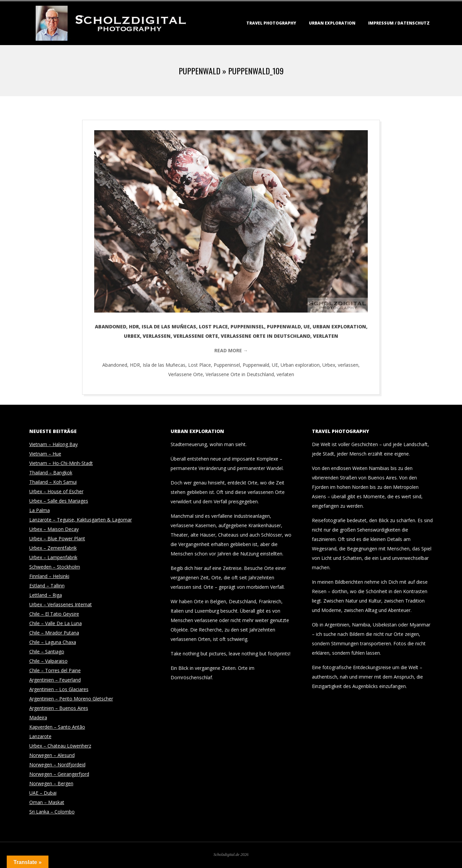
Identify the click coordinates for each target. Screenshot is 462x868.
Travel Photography (271, 23)
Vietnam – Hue (45, 454)
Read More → (231, 350)
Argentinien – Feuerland (55, 680)
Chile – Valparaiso (48, 661)
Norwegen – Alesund (52, 755)
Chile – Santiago (47, 652)
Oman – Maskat (47, 802)
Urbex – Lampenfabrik (53, 557)
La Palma (40, 510)
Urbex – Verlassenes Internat (61, 604)
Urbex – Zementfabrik (53, 548)
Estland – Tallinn (47, 586)
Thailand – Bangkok (51, 473)
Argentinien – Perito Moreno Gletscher (71, 699)
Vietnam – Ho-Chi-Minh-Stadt (61, 463)
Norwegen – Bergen (51, 783)
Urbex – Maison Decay (54, 529)
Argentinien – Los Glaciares (59, 689)
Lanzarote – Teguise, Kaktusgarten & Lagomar (81, 520)
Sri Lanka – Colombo (52, 812)
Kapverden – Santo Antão (57, 727)
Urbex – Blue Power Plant (57, 538)
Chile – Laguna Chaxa (53, 642)
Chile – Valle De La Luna (56, 623)
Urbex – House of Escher (56, 491)
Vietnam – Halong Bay (54, 444)
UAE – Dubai (43, 793)
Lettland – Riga (46, 595)
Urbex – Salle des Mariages (59, 501)
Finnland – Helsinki (49, 576)
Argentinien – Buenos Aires (59, 708)
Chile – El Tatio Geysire (54, 614)
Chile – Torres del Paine (55, 670)
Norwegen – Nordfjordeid (57, 765)
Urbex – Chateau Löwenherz (60, 746)
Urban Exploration (332, 23)
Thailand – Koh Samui (53, 482)
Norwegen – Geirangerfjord (59, 774)
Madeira (38, 717)
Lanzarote (40, 736)
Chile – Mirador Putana (54, 633)
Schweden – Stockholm (55, 567)
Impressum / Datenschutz (399, 23)
